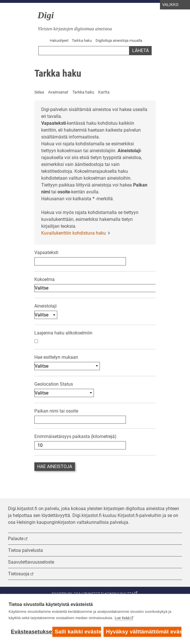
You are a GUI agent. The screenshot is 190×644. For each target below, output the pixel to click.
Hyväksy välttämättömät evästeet (144, 632)
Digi (46, 15)
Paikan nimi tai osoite (56, 411)
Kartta (104, 92)
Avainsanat (58, 92)
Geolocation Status (54, 384)
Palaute (16, 539)
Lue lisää (122, 618)
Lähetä (140, 50)
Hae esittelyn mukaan (56, 357)
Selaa (39, 92)
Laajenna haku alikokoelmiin (63, 333)
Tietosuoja (19, 574)
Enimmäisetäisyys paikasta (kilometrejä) (75, 436)
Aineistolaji (45, 306)
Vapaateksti (46, 252)
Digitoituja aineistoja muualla (119, 40)
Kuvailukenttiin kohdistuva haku (74, 233)
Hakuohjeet (59, 40)
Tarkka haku (82, 40)
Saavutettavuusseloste (31, 562)
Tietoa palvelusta (25, 550)
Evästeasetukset (30, 632)
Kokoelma (44, 279)
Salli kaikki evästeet (78, 632)
